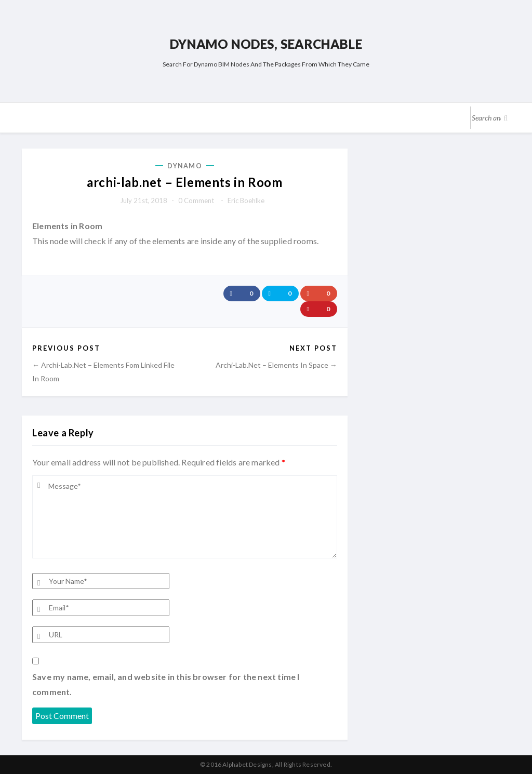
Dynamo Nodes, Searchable (266, 44)
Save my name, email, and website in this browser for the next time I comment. (166, 684)
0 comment (196, 201)
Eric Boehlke (246, 201)
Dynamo (185, 166)
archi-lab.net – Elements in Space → (276, 365)
